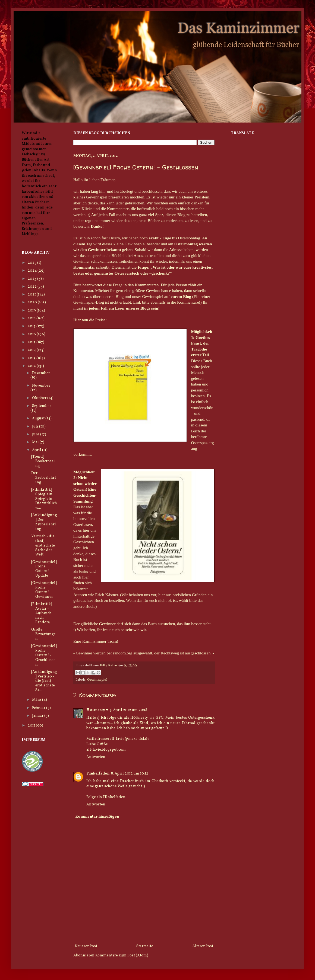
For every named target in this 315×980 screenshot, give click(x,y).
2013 (32, 358)
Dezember (41, 373)
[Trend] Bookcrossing (43, 461)
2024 (33, 271)
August (39, 418)
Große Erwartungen (43, 634)
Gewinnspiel (97, 680)
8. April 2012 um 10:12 (130, 774)
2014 (32, 350)
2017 (32, 326)
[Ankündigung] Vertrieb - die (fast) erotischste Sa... (44, 681)
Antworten (96, 757)
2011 (32, 726)
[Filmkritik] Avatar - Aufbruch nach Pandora (42, 613)
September (42, 406)
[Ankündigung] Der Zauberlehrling (44, 522)
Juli (36, 427)
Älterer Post (203, 946)
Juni (36, 434)
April (37, 450)
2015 (32, 342)
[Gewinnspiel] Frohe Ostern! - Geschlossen (44, 655)
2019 (32, 311)
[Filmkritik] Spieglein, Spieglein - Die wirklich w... (44, 499)
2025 (32, 263)
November (41, 386)
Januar (38, 716)
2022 (33, 287)
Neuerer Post (86, 946)
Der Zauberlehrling (44, 478)
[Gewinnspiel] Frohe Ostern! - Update (44, 569)
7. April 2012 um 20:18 (128, 710)
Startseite (145, 946)
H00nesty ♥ (97, 710)
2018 (32, 318)
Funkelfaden (98, 774)
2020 (33, 302)
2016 (32, 334)
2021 (32, 295)
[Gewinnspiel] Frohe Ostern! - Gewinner (44, 590)
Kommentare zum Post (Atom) (122, 955)
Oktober (40, 398)
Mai (36, 442)
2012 (32, 366)
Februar (39, 708)
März (37, 700)
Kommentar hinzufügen (97, 817)
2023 (32, 279)
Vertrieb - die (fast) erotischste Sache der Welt (43, 545)
